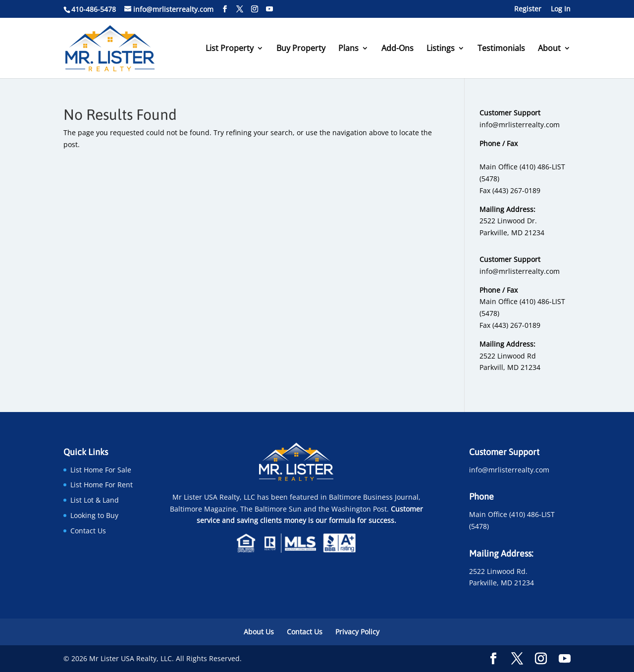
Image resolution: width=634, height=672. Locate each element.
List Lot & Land (95, 500)
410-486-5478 (94, 9)
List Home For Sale (101, 470)
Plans (348, 49)
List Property (230, 49)
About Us (259, 632)
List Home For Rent (102, 485)
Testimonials (501, 49)
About (549, 49)
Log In (561, 9)
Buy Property (301, 49)
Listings (441, 49)
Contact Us (88, 531)
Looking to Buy (94, 515)
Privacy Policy (357, 632)
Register (528, 9)
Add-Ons (397, 49)
